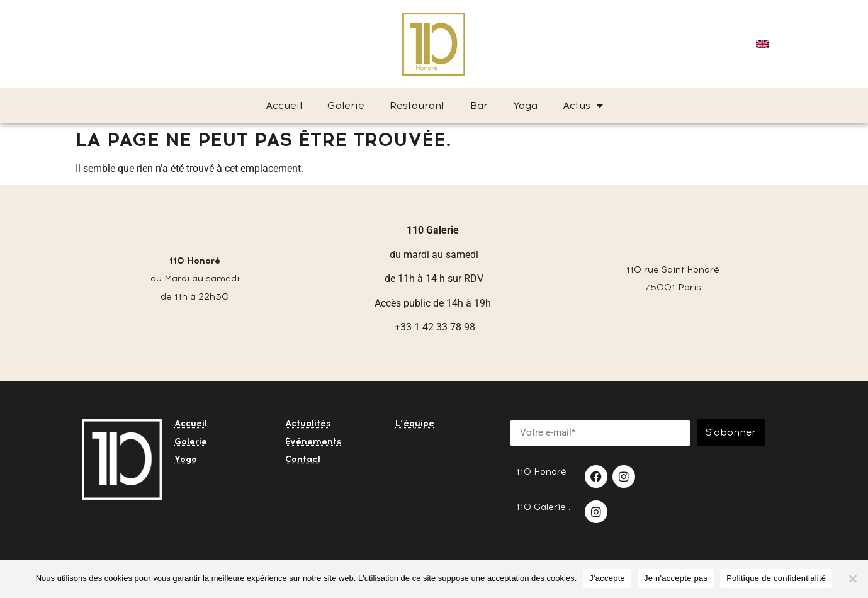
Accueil (284, 105)
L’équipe (415, 423)
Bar (479, 105)
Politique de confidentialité (776, 578)
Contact (303, 459)
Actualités (308, 423)
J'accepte (607, 578)
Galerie (346, 105)
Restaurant (417, 105)
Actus (583, 106)
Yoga (525, 105)
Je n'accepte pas (676, 578)
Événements (313, 442)
